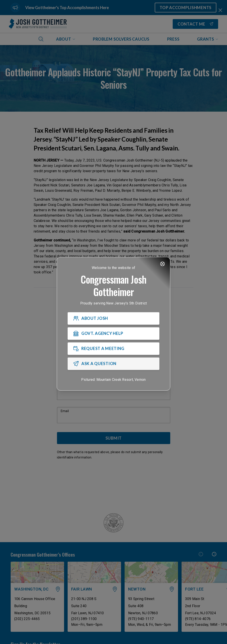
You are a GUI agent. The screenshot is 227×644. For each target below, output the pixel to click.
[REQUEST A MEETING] (113, 349)
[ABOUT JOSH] (113, 318)
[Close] (162, 264)
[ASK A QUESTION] (113, 364)
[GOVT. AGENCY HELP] (113, 334)
